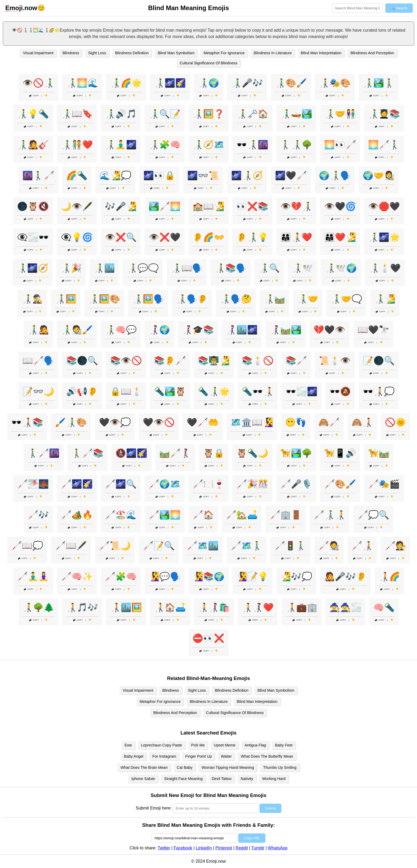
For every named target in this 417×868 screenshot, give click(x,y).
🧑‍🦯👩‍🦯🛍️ (214, 607)
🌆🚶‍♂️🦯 (38, 176)
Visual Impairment (38, 53)
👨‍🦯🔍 (269, 268)
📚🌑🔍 (82, 361)
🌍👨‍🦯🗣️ (335, 176)
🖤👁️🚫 (159, 422)
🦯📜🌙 (115, 546)
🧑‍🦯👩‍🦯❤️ (258, 607)
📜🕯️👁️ (335, 361)
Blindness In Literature (273, 53)
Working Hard (274, 779)
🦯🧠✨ (77, 577)
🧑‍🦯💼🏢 (302, 607)
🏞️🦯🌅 (165, 206)
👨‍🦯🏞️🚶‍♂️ (379, 83)
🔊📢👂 (82, 391)
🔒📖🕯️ (126, 391)
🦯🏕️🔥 (77, 515)
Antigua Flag (255, 745)
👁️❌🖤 (165, 237)
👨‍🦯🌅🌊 (82, 83)
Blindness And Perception (372, 53)
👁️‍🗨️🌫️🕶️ (33, 237)
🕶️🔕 (340, 391)
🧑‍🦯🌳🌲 (38, 607)
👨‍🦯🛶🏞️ (296, 114)
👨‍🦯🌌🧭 (32, 268)
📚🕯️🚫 (258, 361)
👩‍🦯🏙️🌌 (242, 330)
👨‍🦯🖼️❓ (208, 114)
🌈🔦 (77, 176)
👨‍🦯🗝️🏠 (252, 114)
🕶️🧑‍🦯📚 (27, 422)
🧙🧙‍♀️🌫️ (345, 607)
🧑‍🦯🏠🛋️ (170, 607)
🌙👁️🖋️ (77, 206)
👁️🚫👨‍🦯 (38, 83)
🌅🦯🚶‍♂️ (384, 145)
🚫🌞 (395, 422)
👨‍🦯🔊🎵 (121, 114)
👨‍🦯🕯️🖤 (385, 268)
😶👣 (296, 422)
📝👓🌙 (38, 391)
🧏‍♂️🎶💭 (296, 577)
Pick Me (198, 745)
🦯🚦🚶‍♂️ (290, 546)
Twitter (164, 848)
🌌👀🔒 (159, 176)
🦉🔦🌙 (252, 453)
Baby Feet (284, 745)
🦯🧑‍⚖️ (395, 546)
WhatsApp (278, 848)
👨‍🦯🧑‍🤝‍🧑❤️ (77, 145)
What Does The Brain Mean (144, 767)
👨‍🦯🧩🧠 (165, 145)
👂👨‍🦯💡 (252, 237)
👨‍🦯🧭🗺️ (208, 145)
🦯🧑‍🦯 (362, 546)
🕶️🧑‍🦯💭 (379, 391)
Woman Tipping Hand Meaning (228, 767)
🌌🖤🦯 (291, 176)
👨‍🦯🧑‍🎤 (38, 330)
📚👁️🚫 (126, 361)
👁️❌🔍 (121, 237)
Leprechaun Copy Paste (161, 745)
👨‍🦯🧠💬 (121, 330)
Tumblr (258, 848)
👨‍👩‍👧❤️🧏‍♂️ (340, 237)
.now (21, 8)
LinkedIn (204, 848)
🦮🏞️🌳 (296, 453)
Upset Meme (225, 745)
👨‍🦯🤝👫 (340, 114)
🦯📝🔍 (159, 546)
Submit (270, 808)
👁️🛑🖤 (384, 206)
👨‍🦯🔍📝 (165, 114)
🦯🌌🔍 (121, 484)
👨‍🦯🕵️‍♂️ (32, 299)
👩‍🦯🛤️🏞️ (286, 330)
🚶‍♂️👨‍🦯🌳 (296, 145)
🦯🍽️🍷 (208, 484)
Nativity (247, 779)
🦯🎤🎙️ (296, 484)
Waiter (226, 756)
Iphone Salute (143, 779)
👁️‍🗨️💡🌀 (77, 237)
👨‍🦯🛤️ (274, 299)
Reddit (242, 848)
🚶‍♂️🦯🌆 (44, 453)
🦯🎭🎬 (384, 484)
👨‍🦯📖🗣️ (187, 268)
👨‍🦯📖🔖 (77, 114)
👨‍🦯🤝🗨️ (346, 299)
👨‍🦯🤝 (308, 299)
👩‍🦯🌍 (159, 330)
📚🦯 (296, 361)
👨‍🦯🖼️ (66, 299)
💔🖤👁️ (330, 330)
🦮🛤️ (379, 453)
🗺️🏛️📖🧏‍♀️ (252, 422)
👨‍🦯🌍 (208, 83)
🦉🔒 (214, 453)
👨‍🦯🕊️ (302, 268)
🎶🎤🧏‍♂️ (121, 206)
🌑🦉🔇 (33, 206)
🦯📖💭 (27, 546)
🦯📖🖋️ (71, 546)
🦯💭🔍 (373, 515)
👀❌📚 (252, 206)
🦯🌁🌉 (33, 484)
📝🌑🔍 (379, 361)
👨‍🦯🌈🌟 (126, 83)
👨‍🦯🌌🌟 (384, 237)
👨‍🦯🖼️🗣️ (148, 299)
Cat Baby (185, 767)
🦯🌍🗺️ (165, 484)
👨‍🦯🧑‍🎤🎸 (33, 145)
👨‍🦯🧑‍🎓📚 (384, 114)
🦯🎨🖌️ (340, 484)
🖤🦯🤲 (203, 422)
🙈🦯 (329, 422)
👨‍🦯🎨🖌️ (291, 83)
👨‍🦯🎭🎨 (335, 83)
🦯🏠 (203, 515)
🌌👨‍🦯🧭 (247, 176)
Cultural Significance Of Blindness (209, 63)
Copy (34, 96)
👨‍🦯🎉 (71, 268)
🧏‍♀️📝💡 (252, 577)
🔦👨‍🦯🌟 (214, 391)
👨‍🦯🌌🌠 (170, 83)
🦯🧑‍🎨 (329, 546)
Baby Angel (134, 756)
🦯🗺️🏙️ (203, 546)
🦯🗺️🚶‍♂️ (247, 546)
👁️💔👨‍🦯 (296, 206)
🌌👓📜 (203, 176)
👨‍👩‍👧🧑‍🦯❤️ (296, 237)
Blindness (71, 53)
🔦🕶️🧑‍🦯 (258, 391)
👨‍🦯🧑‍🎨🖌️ (77, 330)
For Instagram (164, 756)
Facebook (183, 848)
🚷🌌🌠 (131, 453)
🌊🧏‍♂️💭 (115, 176)
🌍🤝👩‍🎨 (379, 176)
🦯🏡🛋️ (242, 515)
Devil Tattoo (222, 779)
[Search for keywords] (357, 8)
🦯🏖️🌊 (121, 515)
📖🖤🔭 (373, 330)
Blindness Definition (132, 53)
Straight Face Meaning (183, 779)
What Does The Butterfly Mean (267, 756)
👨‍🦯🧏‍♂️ (385, 299)
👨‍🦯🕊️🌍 (341, 268)
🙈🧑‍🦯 (362, 422)
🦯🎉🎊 (252, 484)
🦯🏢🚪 (286, 515)
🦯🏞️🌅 (165, 515)
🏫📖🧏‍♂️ (208, 206)
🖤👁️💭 (115, 422)
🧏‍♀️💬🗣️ (165, 577)
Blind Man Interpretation (321, 53)
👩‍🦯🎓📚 (198, 330)
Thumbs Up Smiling (280, 767)
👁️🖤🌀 (340, 206)
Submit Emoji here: (154, 808)
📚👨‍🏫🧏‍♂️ (214, 361)
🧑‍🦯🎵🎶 (82, 607)
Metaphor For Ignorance (224, 53)
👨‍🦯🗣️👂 (192, 299)
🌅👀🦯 (340, 145)
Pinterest (224, 848)
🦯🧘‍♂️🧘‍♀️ (33, 577)
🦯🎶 (38, 515)
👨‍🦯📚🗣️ (231, 268)
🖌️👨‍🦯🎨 (71, 422)
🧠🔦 (384, 607)
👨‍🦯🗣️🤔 (236, 299)
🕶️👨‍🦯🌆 (252, 145)
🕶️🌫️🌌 (302, 391)
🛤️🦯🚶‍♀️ (175, 453)
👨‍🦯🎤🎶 (247, 83)
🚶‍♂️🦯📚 (87, 453)
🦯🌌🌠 (77, 484)
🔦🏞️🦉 (170, 391)
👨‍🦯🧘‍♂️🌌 (121, 145)
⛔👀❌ (208, 638)
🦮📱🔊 (340, 453)
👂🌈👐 (208, 237)
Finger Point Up (198, 756)
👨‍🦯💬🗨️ (143, 268)
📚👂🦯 (170, 361)
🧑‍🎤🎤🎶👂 (345, 577)
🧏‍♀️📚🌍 (208, 577)
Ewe (128, 745)
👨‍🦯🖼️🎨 (104, 299)
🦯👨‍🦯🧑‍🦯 (330, 515)
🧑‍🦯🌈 (389, 577)
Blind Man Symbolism (176, 53)
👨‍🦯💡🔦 (33, 114)
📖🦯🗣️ (38, 361)
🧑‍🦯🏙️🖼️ (126, 607)
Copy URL (252, 838)
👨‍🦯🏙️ (104, 268)
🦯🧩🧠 (121, 577)
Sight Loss (97, 53)
